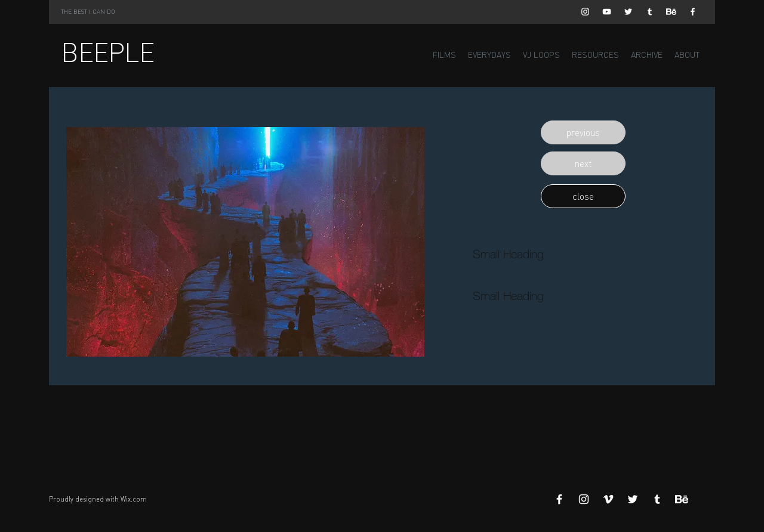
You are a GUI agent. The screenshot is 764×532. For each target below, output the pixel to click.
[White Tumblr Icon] (650, 12)
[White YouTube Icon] (607, 12)
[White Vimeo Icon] (608, 499)
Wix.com (134, 499)
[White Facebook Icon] (693, 12)
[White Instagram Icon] (585, 12)
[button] (583, 132)
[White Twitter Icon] (628, 12)
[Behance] (671, 12)
